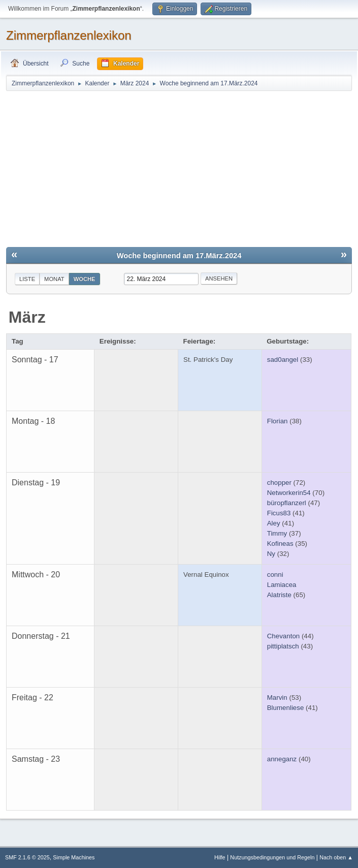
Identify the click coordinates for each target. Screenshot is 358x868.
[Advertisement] (179, 168)
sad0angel (283, 360)
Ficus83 (279, 513)
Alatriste (279, 595)
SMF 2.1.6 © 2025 (27, 857)
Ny (271, 554)
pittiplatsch (283, 646)
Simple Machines (74, 857)
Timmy (277, 533)
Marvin (277, 697)
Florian (278, 421)
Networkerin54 (289, 493)
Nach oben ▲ (336, 857)
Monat (54, 279)
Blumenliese (286, 708)
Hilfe (220, 857)
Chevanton (283, 636)
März (27, 317)
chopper (279, 483)
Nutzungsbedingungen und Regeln (272, 857)
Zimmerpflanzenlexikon (69, 35)
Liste (27, 279)
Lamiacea (282, 585)
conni (275, 575)
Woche (85, 279)
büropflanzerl (287, 503)
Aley (274, 523)
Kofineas (280, 544)
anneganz (282, 759)
